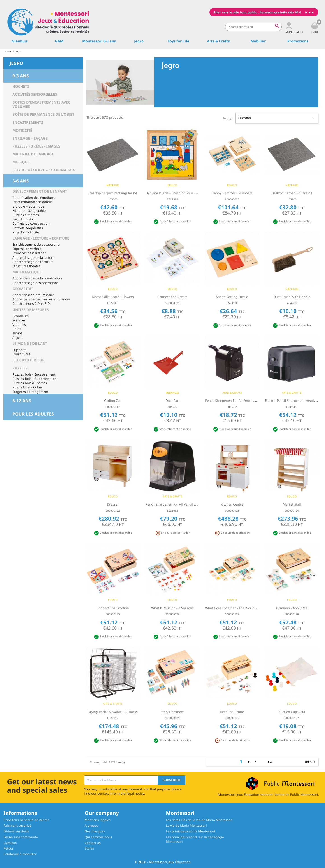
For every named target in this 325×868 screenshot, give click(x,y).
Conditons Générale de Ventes (26, 820)
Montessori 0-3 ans (99, 41)
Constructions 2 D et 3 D (31, 304)
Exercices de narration (30, 253)
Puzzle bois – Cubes (28, 387)
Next (311, 762)
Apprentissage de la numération (37, 278)
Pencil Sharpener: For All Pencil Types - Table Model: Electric (191, 504)
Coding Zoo (113, 401)
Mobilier (258, 41)
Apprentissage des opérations (35, 283)
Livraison (10, 843)
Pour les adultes (33, 414)
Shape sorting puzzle (232, 297)
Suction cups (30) (292, 712)
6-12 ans (22, 401)
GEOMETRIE (23, 289)
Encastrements (28, 122)
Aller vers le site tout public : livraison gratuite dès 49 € (257, 12)
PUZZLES (20, 368)
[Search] (253, 27)
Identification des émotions (34, 197)
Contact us (93, 843)
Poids (17, 329)
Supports (19, 350)
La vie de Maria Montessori (186, 825)
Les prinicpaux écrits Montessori (190, 831)
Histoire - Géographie (29, 211)
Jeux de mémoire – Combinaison (44, 170)
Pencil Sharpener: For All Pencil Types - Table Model (244, 401)
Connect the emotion (113, 608)
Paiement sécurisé (17, 825)
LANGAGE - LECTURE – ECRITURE (41, 238)
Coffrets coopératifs (28, 228)
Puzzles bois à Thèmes (30, 383)
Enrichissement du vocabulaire (36, 244)
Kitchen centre (232, 504)
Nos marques (95, 831)
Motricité (22, 130)
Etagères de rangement (30, 392)
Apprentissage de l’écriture (33, 262)
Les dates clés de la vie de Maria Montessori (199, 820)
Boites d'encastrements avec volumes (41, 104)
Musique (21, 162)
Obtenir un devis (16, 831)
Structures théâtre (26, 266)
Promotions (298, 41)
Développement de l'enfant (40, 191)
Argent (18, 338)
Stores (89, 848)
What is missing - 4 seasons (172, 608)
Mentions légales (98, 820)
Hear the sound (232, 712)
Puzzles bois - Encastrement (34, 374)
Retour (8, 848)
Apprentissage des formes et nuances (41, 299)
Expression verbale (27, 249)
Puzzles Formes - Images (36, 146)
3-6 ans (21, 181)
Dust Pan (172, 401)
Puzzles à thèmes (26, 215)
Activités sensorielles (35, 94)
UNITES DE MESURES (31, 310)
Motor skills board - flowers (113, 297)
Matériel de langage (33, 154)
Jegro (139, 41)
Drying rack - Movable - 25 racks (113, 712)
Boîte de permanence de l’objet (43, 114)
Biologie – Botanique (28, 206)
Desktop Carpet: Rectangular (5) (113, 193)
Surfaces (19, 320)
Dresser (113, 504)
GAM (59, 41)
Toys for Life (179, 41)
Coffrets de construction (31, 223)
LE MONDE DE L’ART (30, 344)
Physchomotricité (26, 232)
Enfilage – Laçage (30, 138)
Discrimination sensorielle (32, 202)
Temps (17, 333)
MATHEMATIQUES (28, 272)
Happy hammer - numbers (232, 193)
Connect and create (172, 297)
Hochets (21, 86)
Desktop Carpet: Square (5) (292, 193)
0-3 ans (21, 76)
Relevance (277, 118)
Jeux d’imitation (24, 219)
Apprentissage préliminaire (33, 295)
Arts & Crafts (218, 41)
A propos (91, 825)
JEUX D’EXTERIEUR (29, 360)
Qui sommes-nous (98, 837)
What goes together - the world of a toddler (240, 608)
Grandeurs (21, 316)
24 (270, 762)
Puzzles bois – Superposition (34, 379)
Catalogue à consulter (20, 854)
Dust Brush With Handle (292, 297)
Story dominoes (173, 712)
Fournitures (21, 354)
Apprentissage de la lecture (33, 257)
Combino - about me (292, 608)
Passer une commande (21, 837)
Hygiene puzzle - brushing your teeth (174, 193)
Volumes (19, 324)
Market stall (292, 504)
